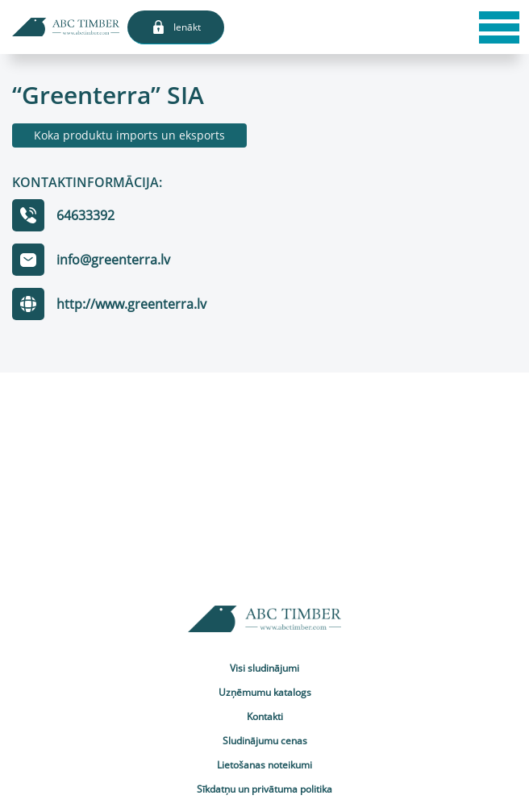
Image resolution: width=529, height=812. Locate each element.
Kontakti (265, 716)
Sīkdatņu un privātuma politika (264, 789)
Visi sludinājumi (264, 668)
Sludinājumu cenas (265, 741)
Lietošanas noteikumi (264, 765)
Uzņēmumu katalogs (265, 692)
